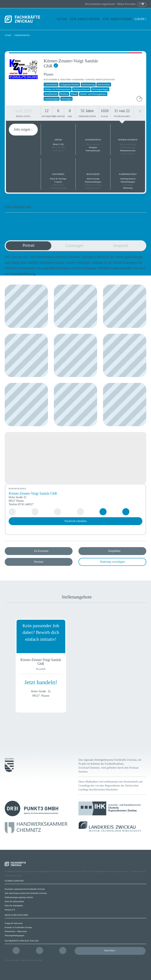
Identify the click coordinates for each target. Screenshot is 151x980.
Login (140, 19)
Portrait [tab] (29, 245)
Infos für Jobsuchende (14, 901)
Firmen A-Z (10, 910)
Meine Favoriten (126, 4)
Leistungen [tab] (75, 245)
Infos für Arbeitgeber (14, 905)
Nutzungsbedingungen (14, 935)
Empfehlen (114, 551)
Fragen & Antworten (14, 923)
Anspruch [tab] (121, 245)
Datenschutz (10, 931)
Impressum (22, 931)
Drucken (39, 562)
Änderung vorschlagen (112, 562)
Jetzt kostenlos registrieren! (100, 4)
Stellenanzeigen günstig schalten (19, 897)
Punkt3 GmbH (13, 960)
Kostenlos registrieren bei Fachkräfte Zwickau (25, 889)
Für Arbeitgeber (117, 19)
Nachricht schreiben (75, 521)
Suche (62, 19)
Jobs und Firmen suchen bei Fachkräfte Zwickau (26, 893)
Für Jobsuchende (85, 19)
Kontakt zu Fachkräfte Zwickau (18, 927)
